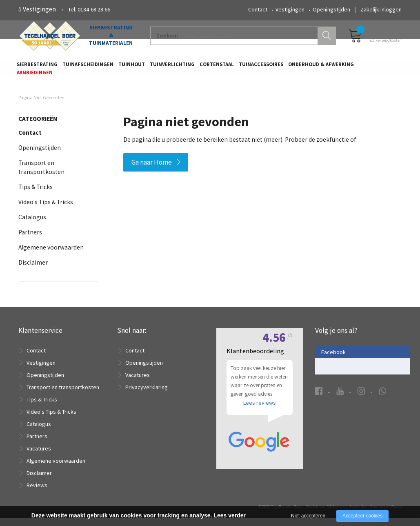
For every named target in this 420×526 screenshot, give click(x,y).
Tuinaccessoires (261, 68)
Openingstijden (331, 9)
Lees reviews (260, 414)
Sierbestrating (37, 68)
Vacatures (39, 457)
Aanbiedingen (35, 76)
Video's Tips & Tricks (46, 210)
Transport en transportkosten (63, 395)
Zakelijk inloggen (381, 9)
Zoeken (328, 39)
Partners (30, 240)
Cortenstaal (217, 68)
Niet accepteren (308, 516)
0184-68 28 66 (94, 9)
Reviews (37, 493)
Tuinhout (132, 68)
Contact (258, 9)
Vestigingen (290, 9)
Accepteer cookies (362, 516)
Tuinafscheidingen (88, 68)
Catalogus (32, 225)
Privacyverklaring (147, 395)
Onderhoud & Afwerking (321, 68)
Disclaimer (33, 270)
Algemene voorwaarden (51, 255)
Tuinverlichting (172, 68)
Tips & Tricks (36, 195)
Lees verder (230, 515)
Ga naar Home (152, 170)
